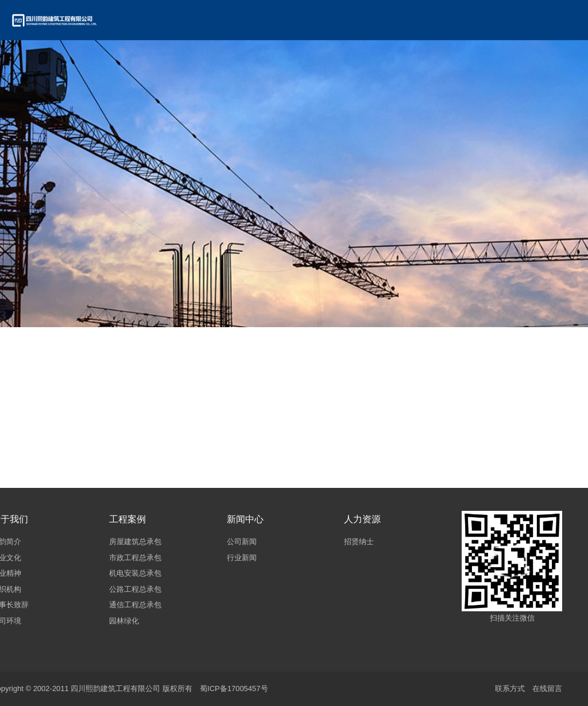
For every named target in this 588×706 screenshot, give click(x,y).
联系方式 (510, 688)
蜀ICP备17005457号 (234, 688)
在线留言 (547, 688)
